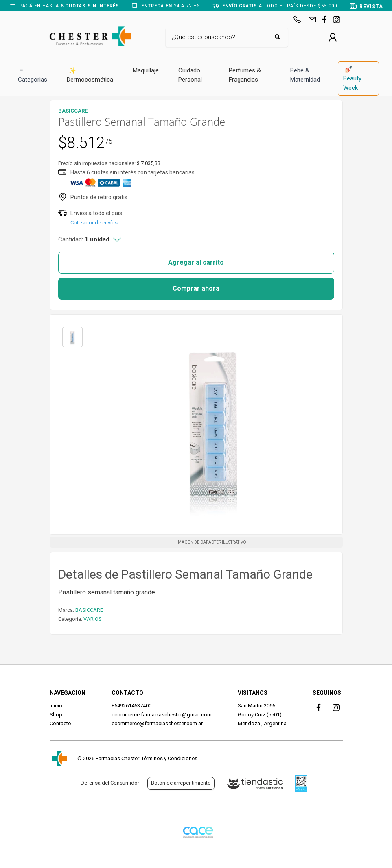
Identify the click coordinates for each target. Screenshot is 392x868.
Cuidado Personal (190, 75)
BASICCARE (89, 610)
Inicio (56, 706)
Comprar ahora (196, 288)
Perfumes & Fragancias (245, 75)
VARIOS (93, 619)
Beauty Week (352, 78)
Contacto (60, 723)
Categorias (33, 75)
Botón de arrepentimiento (181, 783)
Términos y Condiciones (169, 758)
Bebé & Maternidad (305, 75)
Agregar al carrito (196, 262)
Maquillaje (146, 70)
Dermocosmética (90, 75)
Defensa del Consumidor (110, 783)
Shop (56, 715)
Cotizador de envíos (94, 223)
